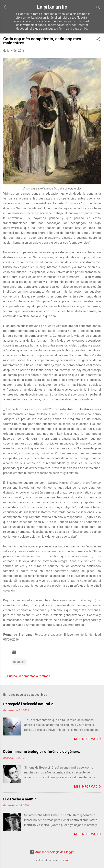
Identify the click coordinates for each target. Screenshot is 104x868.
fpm (66, 860)
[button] (98, 40)
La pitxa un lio (52, 7)
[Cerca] (98, 8)
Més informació (87, 739)
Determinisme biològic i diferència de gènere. (42, 752)
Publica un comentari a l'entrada (29, 676)
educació (19, 662)
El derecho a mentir (20, 799)
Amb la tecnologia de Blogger (52, 852)
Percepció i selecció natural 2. (29, 704)
